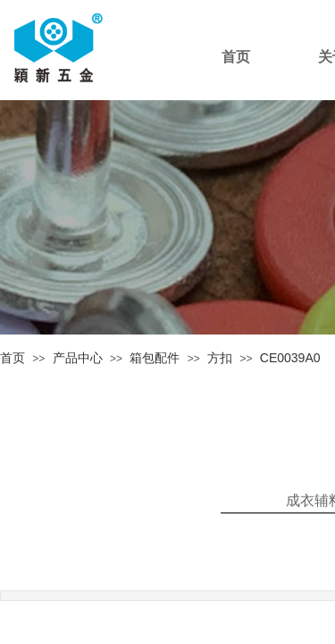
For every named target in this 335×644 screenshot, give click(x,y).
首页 (13, 358)
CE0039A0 (290, 358)
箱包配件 (155, 358)
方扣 (220, 358)
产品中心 (78, 358)
